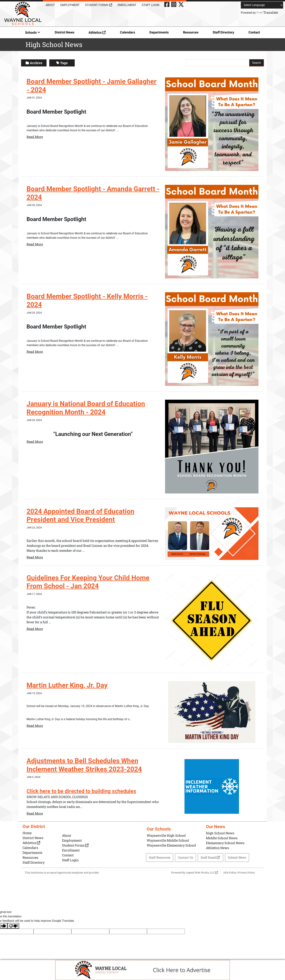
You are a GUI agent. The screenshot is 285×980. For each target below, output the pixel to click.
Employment (70, 5)
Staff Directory (223, 32)
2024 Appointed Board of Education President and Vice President (81, 515)
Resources (191, 32)
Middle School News (222, 838)
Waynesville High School (166, 835)
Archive (34, 63)
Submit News (237, 857)
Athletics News (217, 848)
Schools (33, 33)
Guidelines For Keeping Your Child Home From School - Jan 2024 (89, 582)
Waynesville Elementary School (171, 845)
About (50, 5)
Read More (35, 137)
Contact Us (185, 857)
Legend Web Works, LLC (202, 872)
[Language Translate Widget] (262, 5)
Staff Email (210, 857)
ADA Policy (230, 872)
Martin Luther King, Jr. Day (68, 685)
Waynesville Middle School (168, 840)
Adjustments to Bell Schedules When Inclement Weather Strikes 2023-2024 (86, 765)
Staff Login (150, 5)
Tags (62, 63)
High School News (220, 833)
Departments (159, 32)
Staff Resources (160, 857)
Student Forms (99, 5)
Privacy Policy (246, 872)
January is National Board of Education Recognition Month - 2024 (86, 408)
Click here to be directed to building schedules (83, 791)
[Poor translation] (13, 926)
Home (27, 833)
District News (65, 32)
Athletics (97, 33)
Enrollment (127, 5)
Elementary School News (225, 843)
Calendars (128, 32)
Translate (267, 12)
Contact (254, 32)
